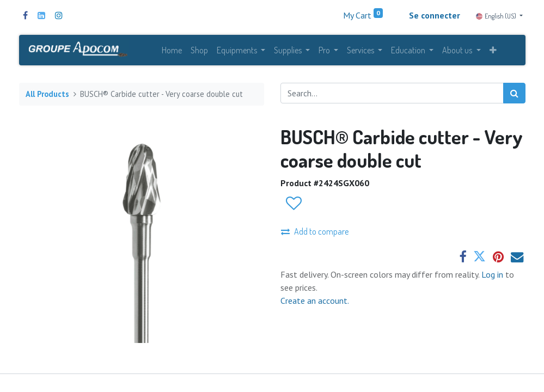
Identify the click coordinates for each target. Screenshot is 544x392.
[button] (493, 50)
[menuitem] (172, 50)
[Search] (514, 93)
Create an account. (315, 301)
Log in (493, 274)
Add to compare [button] (315, 231)
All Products (47, 94)
